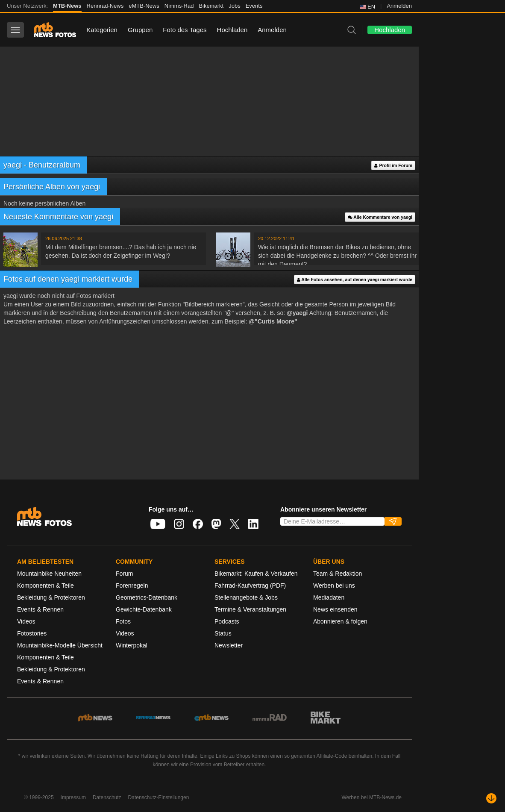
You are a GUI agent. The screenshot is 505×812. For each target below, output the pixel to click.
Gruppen (140, 30)
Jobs (234, 6)
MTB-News (67, 6)
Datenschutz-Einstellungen (159, 797)
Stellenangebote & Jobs (246, 597)
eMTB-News (144, 6)
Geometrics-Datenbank (147, 597)
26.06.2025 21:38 (64, 238)
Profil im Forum (393, 166)
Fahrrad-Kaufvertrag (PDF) (250, 585)
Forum (124, 574)
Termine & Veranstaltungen (250, 609)
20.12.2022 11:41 (276, 238)
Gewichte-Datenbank (144, 609)
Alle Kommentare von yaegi (380, 217)
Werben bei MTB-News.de (372, 797)
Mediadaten (329, 597)
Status (223, 633)
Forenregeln (132, 585)
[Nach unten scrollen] (491, 798)
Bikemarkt (211, 6)
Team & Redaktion (338, 574)
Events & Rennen (40, 609)
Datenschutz (107, 797)
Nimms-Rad (179, 6)
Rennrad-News (105, 6)
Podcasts (227, 621)
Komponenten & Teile (46, 585)
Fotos (123, 621)
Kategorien (102, 30)
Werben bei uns (334, 585)
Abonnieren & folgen (340, 621)
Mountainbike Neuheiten (49, 574)
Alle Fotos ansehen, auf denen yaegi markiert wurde (355, 280)
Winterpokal (132, 645)
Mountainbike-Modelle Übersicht (60, 645)
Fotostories (32, 633)
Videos (26, 621)
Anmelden (399, 6)
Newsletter (229, 645)
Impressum (73, 797)
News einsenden (335, 609)
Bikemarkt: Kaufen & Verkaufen (256, 574)
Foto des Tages (185, 30)
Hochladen (232, 30)
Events (254, 6)
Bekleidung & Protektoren (51, 597)
